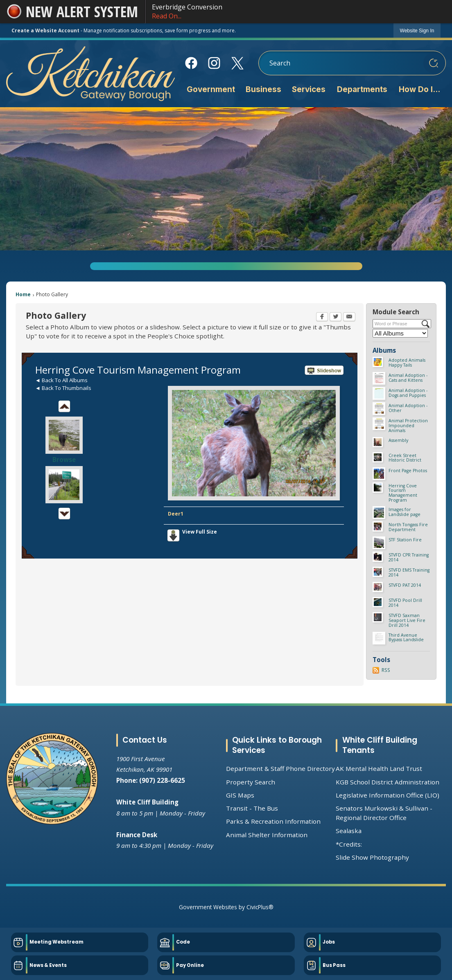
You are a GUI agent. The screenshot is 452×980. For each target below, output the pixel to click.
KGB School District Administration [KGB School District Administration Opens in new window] (388, 782)
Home (23, 294)
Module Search (396, 312)
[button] (434, 63)
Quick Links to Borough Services (277, 745)
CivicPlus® (260, 907)
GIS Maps (240, 795)
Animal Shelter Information (267, 835)
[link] (417, 30)
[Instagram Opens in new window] (214, 63)
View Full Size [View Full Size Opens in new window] (200, 532)
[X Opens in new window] (237, 63)
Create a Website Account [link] (45, 30)
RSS (386, 670)
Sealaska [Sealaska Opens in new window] (349, 831)
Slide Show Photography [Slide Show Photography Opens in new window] (372, 857)
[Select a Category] (400, 333)
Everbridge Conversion (299, 12)
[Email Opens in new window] (349, 318)
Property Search (251, 782)
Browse (64, 460)
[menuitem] (211, 91)
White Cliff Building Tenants (380, 745)
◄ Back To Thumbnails (63, 388)
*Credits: (349, 844)
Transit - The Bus (252, 808)
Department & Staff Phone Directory (280, 768)
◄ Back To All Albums (61, 380)
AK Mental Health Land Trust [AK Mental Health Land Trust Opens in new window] (379, 768)
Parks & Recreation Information (273, 821)
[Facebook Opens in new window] (191, 63)
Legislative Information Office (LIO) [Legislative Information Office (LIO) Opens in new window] (388, 795)
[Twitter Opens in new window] (336, 318)
